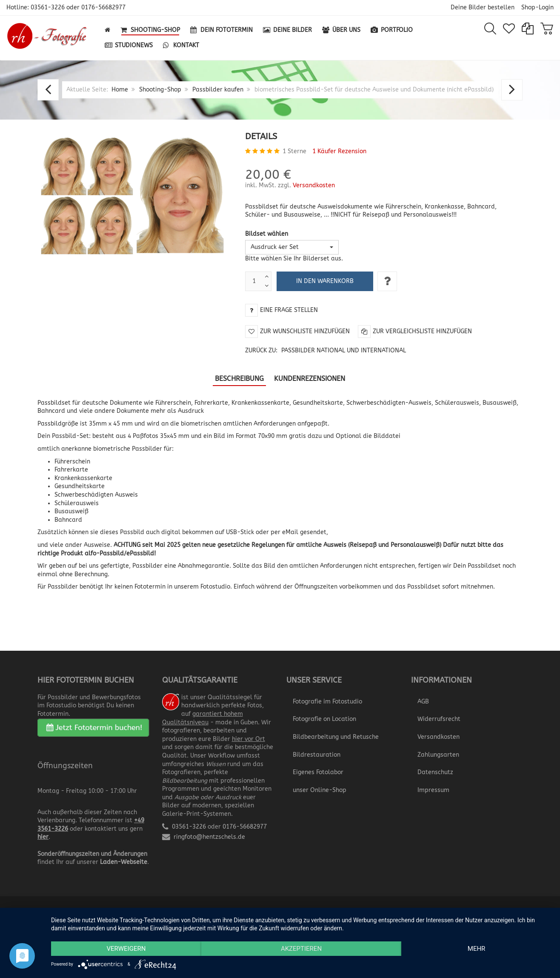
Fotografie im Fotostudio (327, 702)
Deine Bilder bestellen (483, 7)
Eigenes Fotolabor (318, 772)
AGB (423, 702)
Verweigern (126, 949)
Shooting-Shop (160, 90)
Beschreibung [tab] (239, 379)
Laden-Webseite (124, 862)
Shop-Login (537, 7)
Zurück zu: (326, 350)
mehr (477, 949)
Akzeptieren (301, 949)
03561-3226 (48, 7)
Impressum (433, 790)
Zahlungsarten (438, 755)
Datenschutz (435, 772)
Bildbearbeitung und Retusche (336, 737)
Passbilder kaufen (218, 90)
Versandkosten (314, 185)
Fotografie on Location (324, 719)
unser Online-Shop (320, 790)
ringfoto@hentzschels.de (209, 837)
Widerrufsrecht (439, 719)
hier (43, 837)
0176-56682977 (103, 7)
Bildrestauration (317, 755)
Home (120, 90)
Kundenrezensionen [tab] (310, 379)
